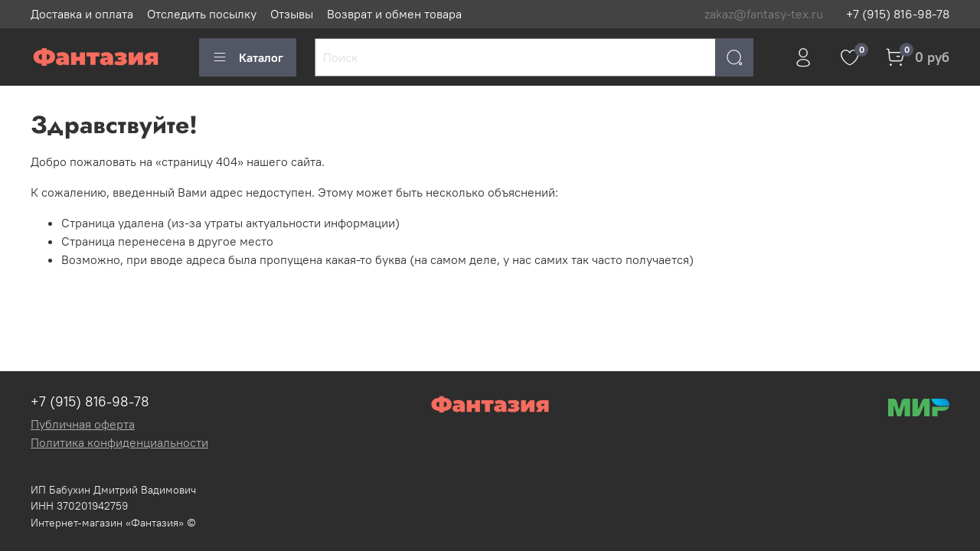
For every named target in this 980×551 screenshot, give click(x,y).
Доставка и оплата (82, 14)
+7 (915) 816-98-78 (898, 14)
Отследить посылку (202, 14)
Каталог (248, 57)
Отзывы (292, 14)
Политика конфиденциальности (119, 442)
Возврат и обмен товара (394, 14)
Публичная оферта (83, 424)
